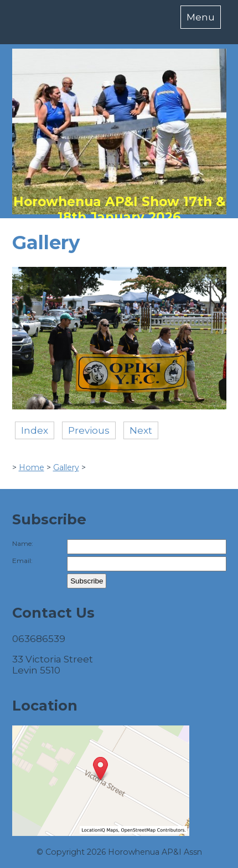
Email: (22, 561)
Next (141, 430)
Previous (89, 430)
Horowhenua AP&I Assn (155, 852)
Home (32, 467)
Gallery (66, 467)
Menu (201, 17)
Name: (23, 543)
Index (35, 430)
